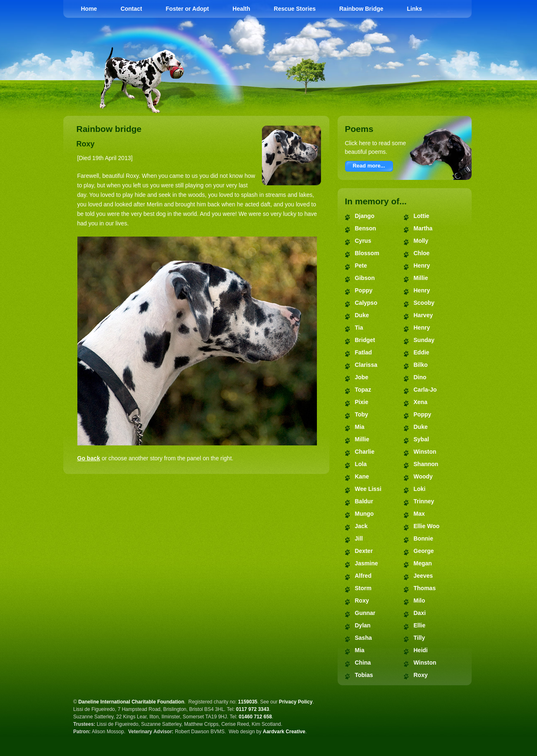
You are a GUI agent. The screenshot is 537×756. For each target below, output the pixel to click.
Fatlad (363, 352)
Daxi (420, 613)
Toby (362, 414)
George (424, 551)
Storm (363, 588)
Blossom (367, 253)
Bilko (421, 365)
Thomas (425, 588)
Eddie (422, 352)
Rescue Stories (295, 9)
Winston (425, 452)
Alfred (363, 576)
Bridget (365, 340)
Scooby (424, 303)
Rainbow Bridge (361, 9)
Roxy (362, 600)
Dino (420, 377)
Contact (131, 9)
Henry (422, 266)
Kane (362, 476)
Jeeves (423, 576)
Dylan (363, 625)
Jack (361, 526)
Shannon (426, 464)
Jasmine (367, 563)
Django (365, 216)
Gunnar (365, 613)
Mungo (364, 514)
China (363, 663)
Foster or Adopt (187, 9)
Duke (362, 315)
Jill (359, 538)
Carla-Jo (425, 390)
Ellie (420, 625)
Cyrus (363, 241)
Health (241, 9)
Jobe (362, 377)
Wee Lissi (368, 489)
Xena (421, 402)
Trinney (424, 501)
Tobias (364, 675)
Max (419, 514)
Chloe (422, 253)
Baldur (364, 501)
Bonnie (423, 538)
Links (415, 9)
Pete (361, 266)
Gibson (365, 278)
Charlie (365, 452)
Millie (362, 439)
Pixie (362, 402)
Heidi (421, 650)
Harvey (423, 315)
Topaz (363, 390)
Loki (420, 489)
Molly (421, 241)
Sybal (421, 439)
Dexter (364, 551)
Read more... (369, 166)
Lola (361, 464)
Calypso (366, 303)
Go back (89, 458)
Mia (360, 427)
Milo (420, 600)
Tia (359, 328)
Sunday (424, 340)
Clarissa (366, 365)
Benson (366, 228)
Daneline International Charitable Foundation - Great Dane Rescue (358, 50)
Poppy (364, 290)
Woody (423, 476)
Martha (423, 228)
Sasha (363, 638)
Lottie (422, 216)
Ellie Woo (427, 526)
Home (89, 9)
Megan (423, 563)
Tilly (420, 638)
